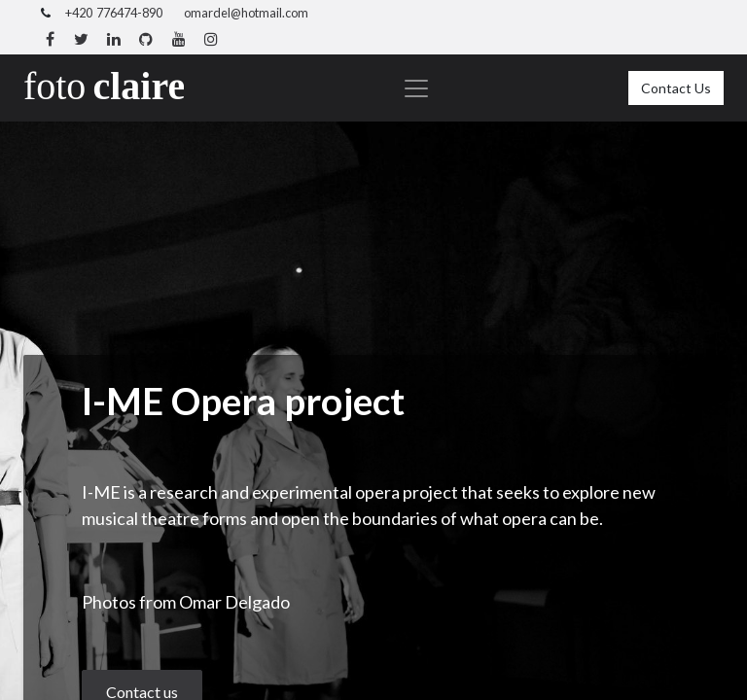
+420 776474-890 (114, 13)
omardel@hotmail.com (246, 13)
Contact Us (676, 88)
